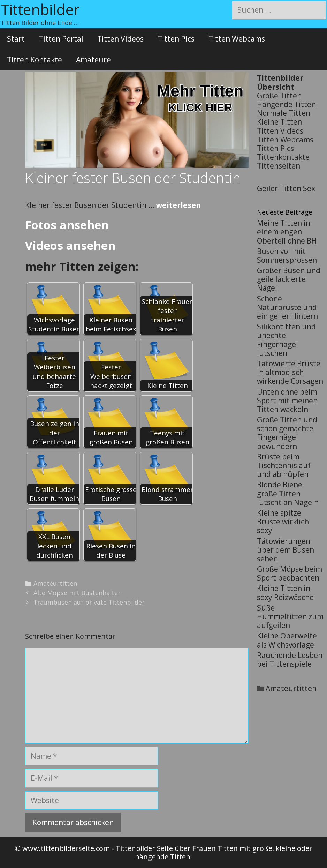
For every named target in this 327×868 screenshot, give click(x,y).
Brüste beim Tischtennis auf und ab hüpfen (284, 465)
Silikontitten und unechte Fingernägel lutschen (286, 340)
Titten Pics (176, 39)
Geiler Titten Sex (286, 188)
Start (16, 39)
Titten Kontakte (35, 60)
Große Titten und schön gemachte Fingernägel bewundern (287, 433)
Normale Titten (284, 113)
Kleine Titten (279, 122)
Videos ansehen (70, 245)
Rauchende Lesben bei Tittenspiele (290, 660)
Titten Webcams (237, 39)
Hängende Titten (286, 104)
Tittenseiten (279, 166)
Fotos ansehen (67, 225)
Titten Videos (120, 39)
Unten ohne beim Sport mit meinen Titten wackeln (287, 401)
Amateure (93, 60)
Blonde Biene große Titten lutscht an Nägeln (288, 493)
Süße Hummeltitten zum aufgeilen (290, 616)
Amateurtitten (55, 583)
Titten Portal (61, 39)
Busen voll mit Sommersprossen (287, 256)
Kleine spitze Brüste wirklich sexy (283, 522)
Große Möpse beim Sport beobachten (290, 573)
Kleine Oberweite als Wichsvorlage (287, 640)
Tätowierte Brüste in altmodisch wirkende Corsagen (290, 372)
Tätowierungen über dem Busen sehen (286, 550)
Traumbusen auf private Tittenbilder (89, 602)
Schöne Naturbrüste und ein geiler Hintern (287, 307)
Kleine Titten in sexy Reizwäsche (285, 593)
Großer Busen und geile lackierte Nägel (289, 279)
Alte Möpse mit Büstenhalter (77, 593)
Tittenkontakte (283, 157)
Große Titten (279, 96)
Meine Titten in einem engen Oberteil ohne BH (287, 232)
